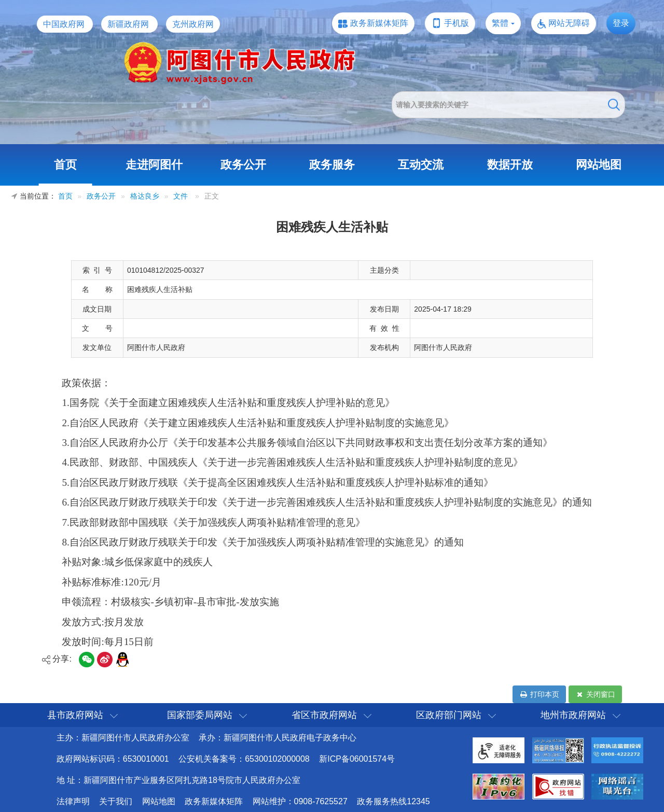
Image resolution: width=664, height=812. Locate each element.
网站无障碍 (569, 23)
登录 (621, 23)
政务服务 (332, 165)
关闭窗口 (595, 694)
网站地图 (599, 165)
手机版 (457, 23)
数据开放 (510, 165)
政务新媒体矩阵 (379, 23)
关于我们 (116, 801)
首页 (65, 165)
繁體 (500, 23)
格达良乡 (145, 196)
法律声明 (73, 801)
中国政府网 (64, 24)
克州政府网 (193, 24)
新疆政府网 (128, 24)
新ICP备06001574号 (357, 759)
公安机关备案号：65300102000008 (244, 759)
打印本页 (539, 694)
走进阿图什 (154, 165)
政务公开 (243, 165)
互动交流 (421, 165)
